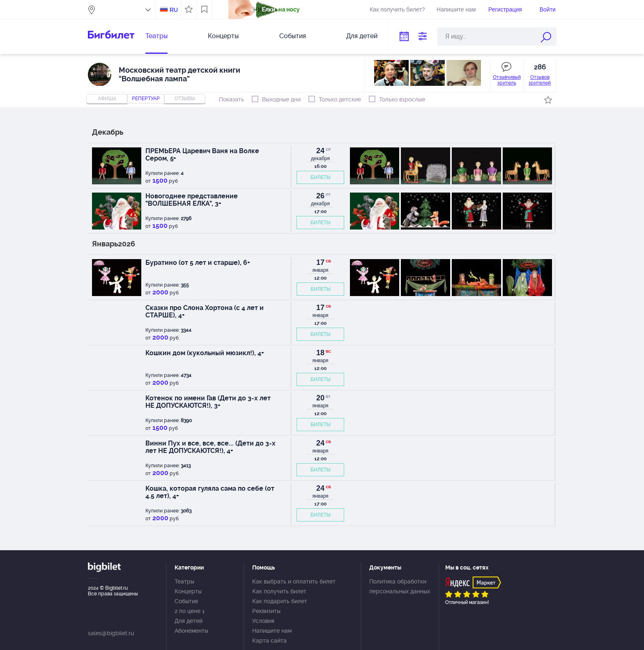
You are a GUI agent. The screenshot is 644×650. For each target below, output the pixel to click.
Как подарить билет (280, 601)
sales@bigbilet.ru (111, 633)
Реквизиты (266, 611)
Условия (263, 621)
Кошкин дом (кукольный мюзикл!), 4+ (205, 353)
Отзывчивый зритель (507, 80)
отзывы (185, 99)
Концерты (223, 36)
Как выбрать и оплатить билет (294, 581)
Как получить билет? (397, 9)
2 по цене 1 (190, 611)
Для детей (362, 36)
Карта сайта (269, 641)
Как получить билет (279, 591)
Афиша (107, 99)
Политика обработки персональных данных (400, 586)
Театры (156, 36)
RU (174, 10)
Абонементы (191, 631)
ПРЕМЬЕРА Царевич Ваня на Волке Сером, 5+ (202, 155)
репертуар (146, 99)
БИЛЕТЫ (321, 177)
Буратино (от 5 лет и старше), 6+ (198, 263)
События (293, 36)
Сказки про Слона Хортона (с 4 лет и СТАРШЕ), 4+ (205, 311)
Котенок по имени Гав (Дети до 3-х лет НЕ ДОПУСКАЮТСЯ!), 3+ (208, 402)
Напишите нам (456, 9)
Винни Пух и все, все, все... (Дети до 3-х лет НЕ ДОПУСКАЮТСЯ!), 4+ (210, 447)
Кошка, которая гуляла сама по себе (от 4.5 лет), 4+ (210, 492)
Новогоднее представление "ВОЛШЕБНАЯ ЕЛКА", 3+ (192, 200)
